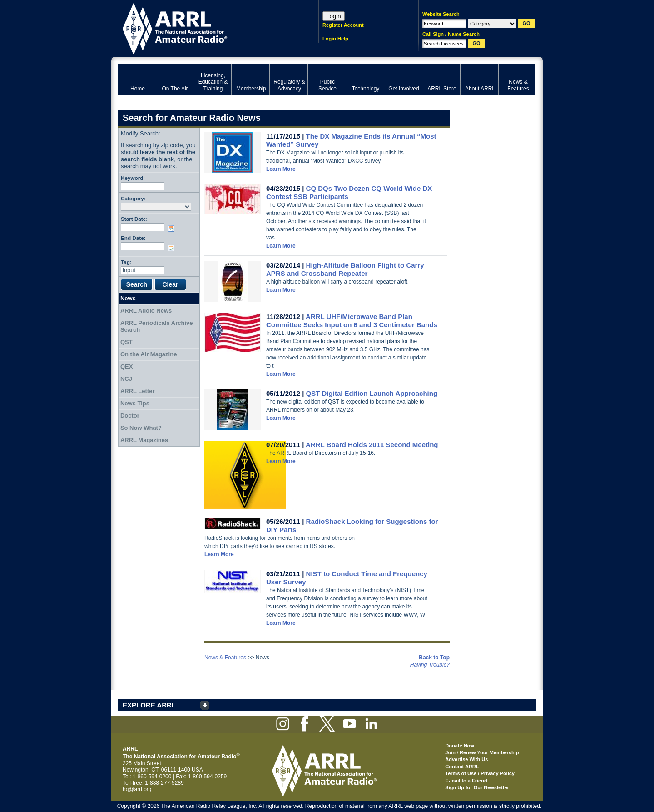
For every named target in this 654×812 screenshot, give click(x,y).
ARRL (206, 27)
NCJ (126, 379)
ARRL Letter (138, 391)
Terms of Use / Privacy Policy (480, 773)
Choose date (173, 229)
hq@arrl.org (137, 789)
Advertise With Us (466, 759)
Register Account (343, 25)
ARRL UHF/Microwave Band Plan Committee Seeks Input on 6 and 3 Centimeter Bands (352, 321)
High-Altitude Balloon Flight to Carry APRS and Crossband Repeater (345, 269)
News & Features (225, 658)
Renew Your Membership (489, 752)
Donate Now (460, 746)
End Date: (133, 238)
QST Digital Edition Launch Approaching (372, 393)
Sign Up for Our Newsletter (477, 787)
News (128, 298)
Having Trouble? (430, 665)
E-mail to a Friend (466, 781)
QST (126, 342)
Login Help (335, 39)
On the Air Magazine (149, 354)
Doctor (130, 416)
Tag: (126, 262)
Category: (133, 198)
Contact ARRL (462, 767)
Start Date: (134, 219)
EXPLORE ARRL (149, 705)
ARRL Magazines (144, 440)
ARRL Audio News (146, 311)
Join (450, 752)
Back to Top (434, 658)
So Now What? (141, 428)
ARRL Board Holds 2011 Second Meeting (372, 445)
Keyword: (133, 178)
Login (334, 16)
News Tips (135, 403)
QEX (126, 366)
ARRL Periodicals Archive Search (157, 326)
